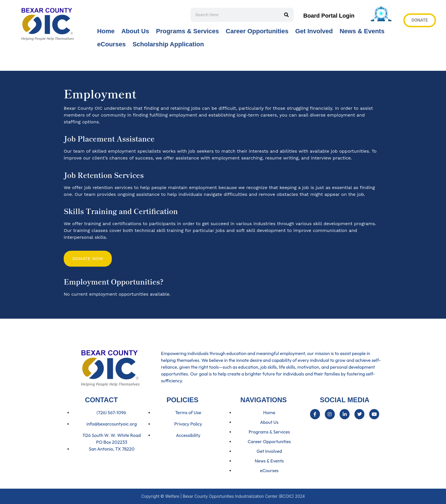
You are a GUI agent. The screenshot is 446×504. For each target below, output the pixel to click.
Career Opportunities (257, 31)
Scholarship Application (168, 44)
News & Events (362, 31)
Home (106, 31)
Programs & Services (187, 31)
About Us (135, 31)
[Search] (286, 15)
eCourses (111, 44)
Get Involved (314, 31)
